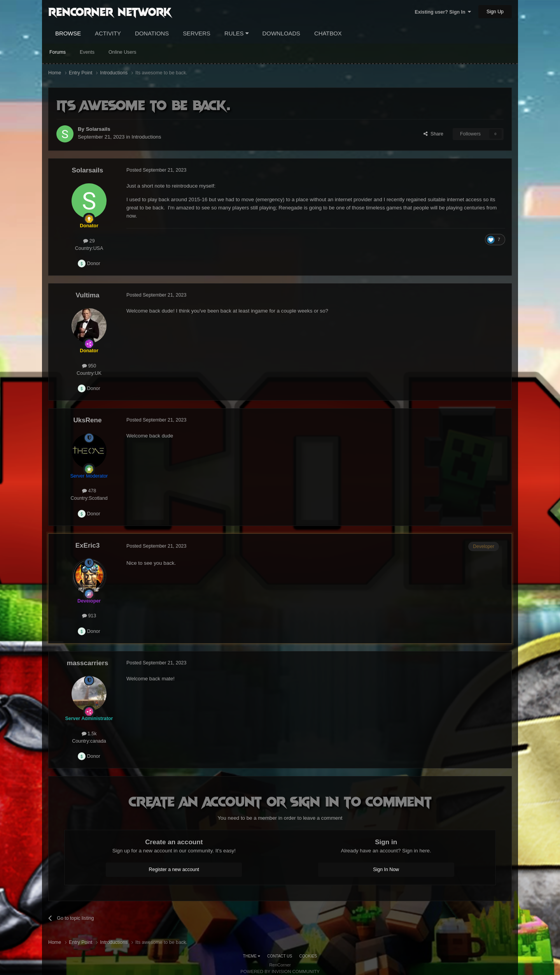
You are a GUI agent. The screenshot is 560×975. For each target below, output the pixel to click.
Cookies (308, 956)
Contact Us (280, 956)
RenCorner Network (110, 11)
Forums (58, 52)
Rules (236, 33)
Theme (252, 956)
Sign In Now (386, 870)
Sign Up (495, 12)
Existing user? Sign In (443, 12)
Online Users (122, 52)
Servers (197, 33)
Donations (152, 33)
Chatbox (328, 33)
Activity (108, 33)
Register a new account (174, 870)
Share (433, 134)
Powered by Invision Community (280, 971)
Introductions (146, 137)
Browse (68, 33)
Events (87, 52)
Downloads (281, 33)
